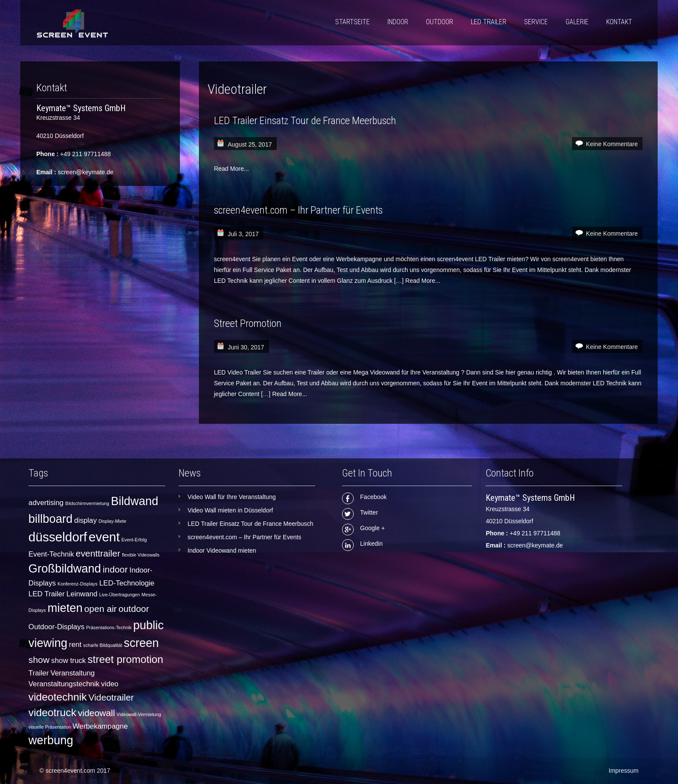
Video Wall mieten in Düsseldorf (230, 510)
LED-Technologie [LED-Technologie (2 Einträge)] (127, 583)
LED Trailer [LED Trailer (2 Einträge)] (47, 594)
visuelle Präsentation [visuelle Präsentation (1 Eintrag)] (50, 727)
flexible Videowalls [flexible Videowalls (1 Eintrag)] (141, 555)
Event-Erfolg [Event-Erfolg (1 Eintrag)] (134, 540)
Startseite (352, 22)
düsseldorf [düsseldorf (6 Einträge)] (58, 537)
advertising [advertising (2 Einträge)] (46, 503)
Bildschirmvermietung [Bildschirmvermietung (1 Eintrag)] (87, 503)
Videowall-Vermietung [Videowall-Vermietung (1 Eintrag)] (139, 714)
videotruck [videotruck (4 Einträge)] (52, 712)
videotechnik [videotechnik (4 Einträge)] (58, 697)
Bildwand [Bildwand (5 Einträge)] (135, 501)
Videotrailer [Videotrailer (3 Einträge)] (111, 697)
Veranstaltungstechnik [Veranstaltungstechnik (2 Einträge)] (64, 684)
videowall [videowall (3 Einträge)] (96, 713)
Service (536, 22)
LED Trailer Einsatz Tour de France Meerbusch (305, 121)
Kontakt (619, 22)
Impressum (624, 771)
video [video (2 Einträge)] (110, 684)
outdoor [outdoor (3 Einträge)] (134, 609)
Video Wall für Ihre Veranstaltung (232, 497)
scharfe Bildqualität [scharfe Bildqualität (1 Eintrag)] (102, 645)
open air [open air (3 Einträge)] (101, 609)
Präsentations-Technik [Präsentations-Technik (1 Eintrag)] (109, 627)
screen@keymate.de (86, 172)
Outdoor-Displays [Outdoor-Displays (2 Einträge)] (57, 627)
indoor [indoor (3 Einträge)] (115, 569)
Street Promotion (248, 323)
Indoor (398, 22)
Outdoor (440, 22)
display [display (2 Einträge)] (86, 520)
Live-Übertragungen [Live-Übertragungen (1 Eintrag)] (119, 595)
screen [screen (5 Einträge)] (141, 643)
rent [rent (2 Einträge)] (75, 645)
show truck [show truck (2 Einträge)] (68, 661)
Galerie (577, 22)
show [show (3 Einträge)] (39, 660)
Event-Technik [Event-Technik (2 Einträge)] (51, 554)
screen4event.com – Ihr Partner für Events (298, 210)
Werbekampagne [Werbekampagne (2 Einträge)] (100, 726)
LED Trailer (489, 22)
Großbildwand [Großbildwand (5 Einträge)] (65, 569)
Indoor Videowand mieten (222, 550)
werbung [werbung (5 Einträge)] (51, 740)
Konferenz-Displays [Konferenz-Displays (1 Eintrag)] (77, 584)
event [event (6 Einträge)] (104, 537)
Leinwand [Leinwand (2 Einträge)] (82, 594)
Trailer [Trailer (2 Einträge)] (39, 673)
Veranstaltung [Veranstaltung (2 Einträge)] (73, 673)
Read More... (232, 169)
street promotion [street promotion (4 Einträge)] (125, 659)
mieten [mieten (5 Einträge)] (65, 608)
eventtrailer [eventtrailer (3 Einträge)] (98, 553)
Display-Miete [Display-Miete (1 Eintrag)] (113, 521)
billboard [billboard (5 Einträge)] (51, 519)
